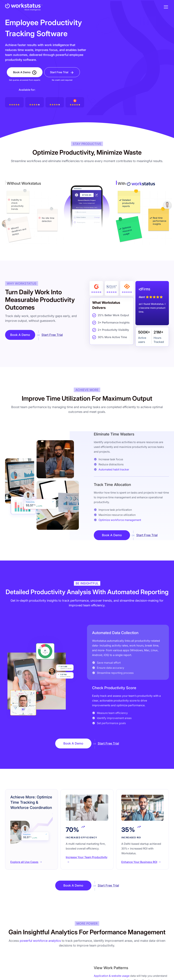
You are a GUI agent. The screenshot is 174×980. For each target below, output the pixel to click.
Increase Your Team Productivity (87, 857)
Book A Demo (22, 72)
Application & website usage (112, 976)
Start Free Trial (59, 72)
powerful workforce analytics (40, 941)
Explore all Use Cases (24, 862)
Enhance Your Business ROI (139, 862)
